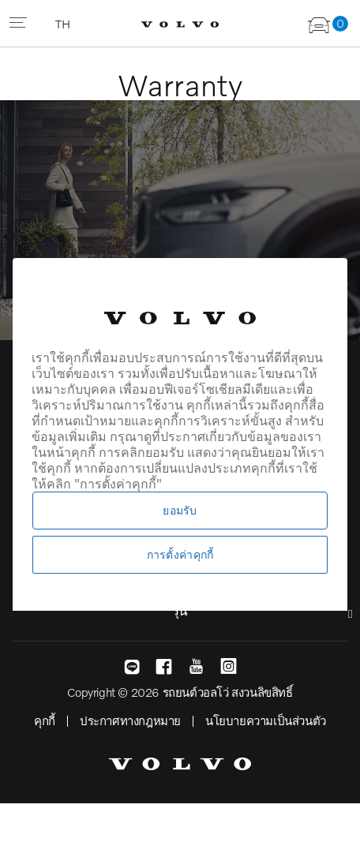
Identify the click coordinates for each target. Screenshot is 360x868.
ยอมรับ (180, 510)
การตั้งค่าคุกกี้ (180, 554)
